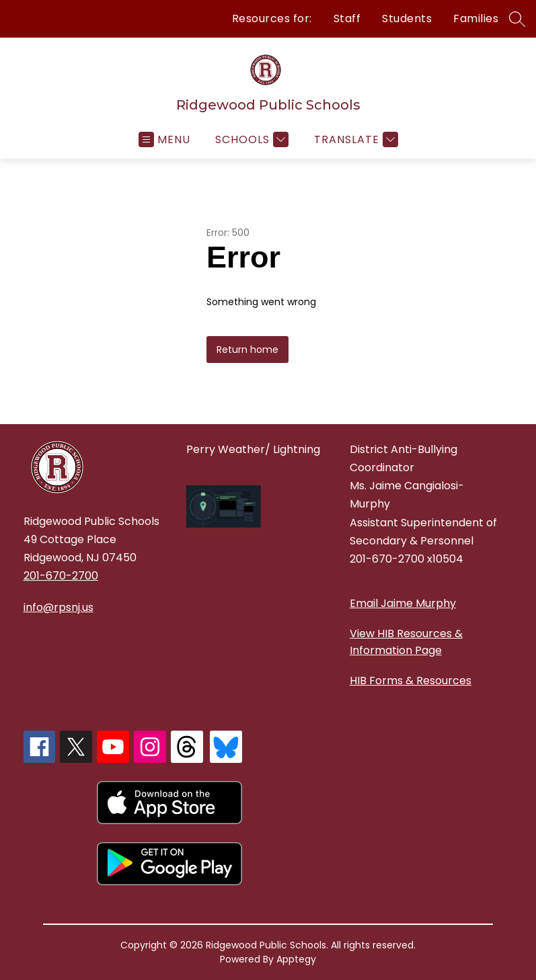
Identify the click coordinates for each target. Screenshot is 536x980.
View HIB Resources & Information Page (406, 642)
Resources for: (272, 18)
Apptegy (296, 959)
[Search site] (517, 19)
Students (407, 18)
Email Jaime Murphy (403, 603)
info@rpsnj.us (59, 607)
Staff (347, 18)
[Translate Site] (354, 139)
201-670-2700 (61, 576)
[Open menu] (164, 139)
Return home (247, 350)
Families (476, 18)
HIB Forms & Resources (411, 681)
